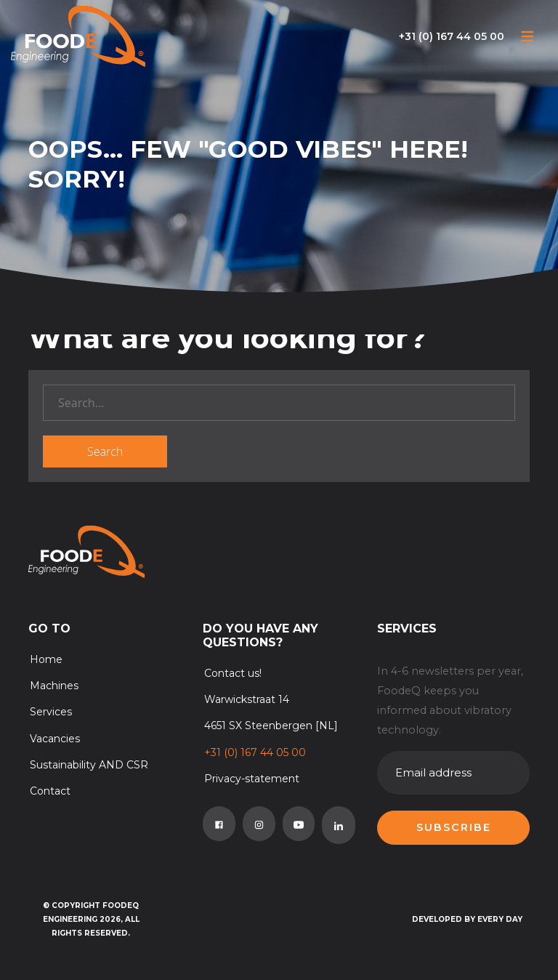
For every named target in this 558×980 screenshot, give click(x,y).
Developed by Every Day (467, 919)
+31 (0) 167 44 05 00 (452, 36)
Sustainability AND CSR (89, 765)
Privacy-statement (252, 779)
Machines (54, 686)
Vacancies (55, 739)
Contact (50, 791)
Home (46, 659)
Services (51, 712)
